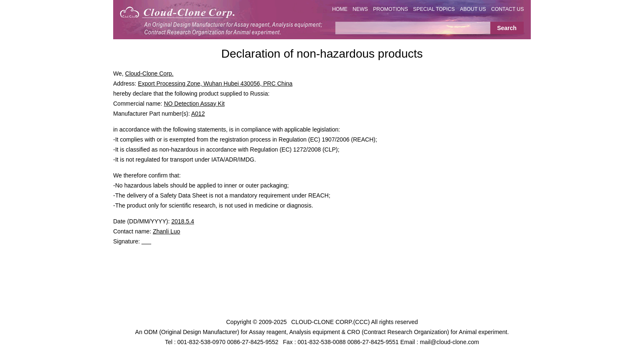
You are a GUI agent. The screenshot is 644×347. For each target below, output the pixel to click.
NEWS (360, 9)
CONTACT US (508, 9)
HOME (340, 9)
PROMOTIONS (390, 9)
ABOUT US (473, 9)
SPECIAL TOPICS (434, 9)
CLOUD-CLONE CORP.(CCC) (330, 322)
